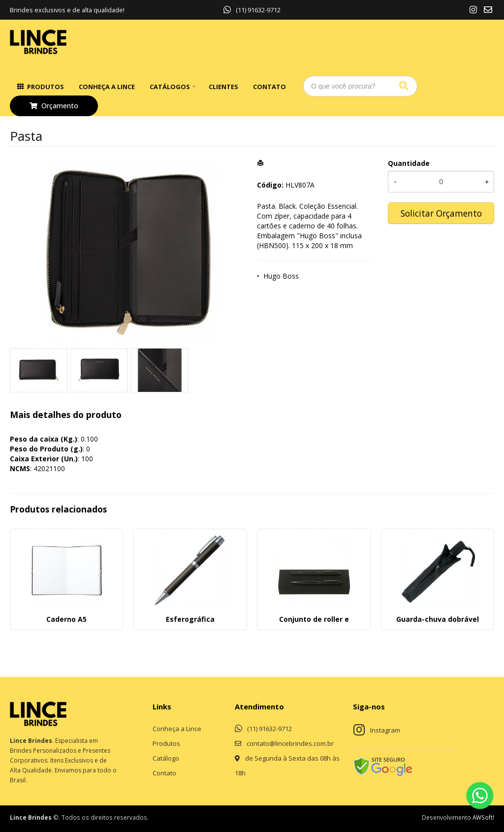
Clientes (223, 87)
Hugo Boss (281, 276)
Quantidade (409, 163)
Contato (269, 87)
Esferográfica (190, 619)
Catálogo (166, 758)
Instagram (385, 730)
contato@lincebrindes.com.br (290, 743)
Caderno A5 (66, 619)
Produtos (46, 87)
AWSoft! (483, 817)
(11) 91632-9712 (252, 10)
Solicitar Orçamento (441, 213)
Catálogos (170, 87)
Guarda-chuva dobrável (438, 619)
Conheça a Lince (107, 87)
